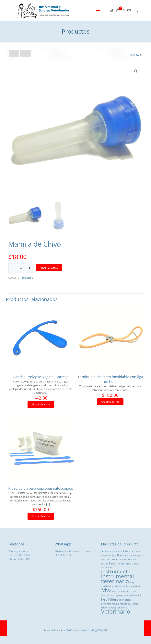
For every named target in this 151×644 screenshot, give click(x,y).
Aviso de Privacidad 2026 (58, 630)
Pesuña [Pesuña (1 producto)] (137, 595)
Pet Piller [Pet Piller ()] (109, 599)
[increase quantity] (29, 268)
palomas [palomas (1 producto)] (128, 595)
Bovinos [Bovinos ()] (123, 555)
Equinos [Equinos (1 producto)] (132, 560)
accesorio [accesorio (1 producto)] (117, 552)
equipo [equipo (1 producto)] (105, 564)
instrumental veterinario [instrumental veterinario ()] (117, 579)
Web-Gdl (102, 630)
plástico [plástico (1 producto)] (129, 600)
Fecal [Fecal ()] (113, 563)
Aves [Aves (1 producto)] (138, 552)
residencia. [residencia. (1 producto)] (125, 604)
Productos (27, 278)
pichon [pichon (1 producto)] (121, 600)
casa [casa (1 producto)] (140, 556)
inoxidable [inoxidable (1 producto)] (106, 568)
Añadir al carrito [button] (41, 404)
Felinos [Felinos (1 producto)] (121, 564)
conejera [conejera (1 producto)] (123, 560)
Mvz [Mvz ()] (106, 590)
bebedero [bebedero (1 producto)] (106, 556)
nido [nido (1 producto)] (115, 591)
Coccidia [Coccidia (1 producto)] (114, 560)
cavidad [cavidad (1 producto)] (105, 560)
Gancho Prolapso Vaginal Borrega (41, 377)
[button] (136, 71)
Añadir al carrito (49, 268)
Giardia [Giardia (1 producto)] (136, 564)
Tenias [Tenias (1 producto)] (135, 604)
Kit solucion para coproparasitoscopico (41, 488)
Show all (136, 55)
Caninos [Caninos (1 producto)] (134, 556)
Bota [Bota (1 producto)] (114, 556)
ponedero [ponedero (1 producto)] (106, 604)
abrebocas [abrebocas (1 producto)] (106, 552)
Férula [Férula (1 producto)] (128, 564)
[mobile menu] (98, 10)
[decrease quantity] (13, 268)
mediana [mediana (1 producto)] (126, 586)
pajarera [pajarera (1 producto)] (119, 595)
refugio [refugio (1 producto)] (116, 604)
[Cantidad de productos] (21, 268)
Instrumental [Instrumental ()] (116, 571)
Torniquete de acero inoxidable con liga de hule (110, 379)
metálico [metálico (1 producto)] (135, 586)
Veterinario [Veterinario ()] (116, 611)
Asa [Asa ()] (125, 551)
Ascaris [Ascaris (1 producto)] (132, 552)
